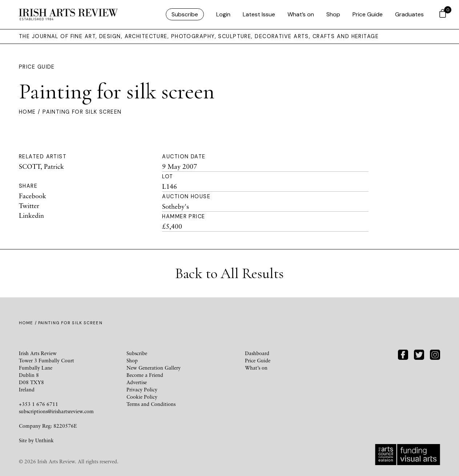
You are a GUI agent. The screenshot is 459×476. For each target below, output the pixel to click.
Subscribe (185, 14)
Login (223, 14)
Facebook (33, 196)
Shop (333, 14)
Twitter (29, 206)
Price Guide (368, 14)
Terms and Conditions (151, 404)
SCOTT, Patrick (41, 166)
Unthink (45, 440)
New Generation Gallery (154, 368)
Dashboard (257, 353)
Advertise (137, 382)
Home (27, 112)
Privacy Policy (142, 389)
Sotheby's (176, 206)
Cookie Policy (142, 397)
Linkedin (31, 215)
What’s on (301, 14)
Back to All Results (229, 273)
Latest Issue (259, 14)
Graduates (409, 14)
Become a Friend (145, 375)
